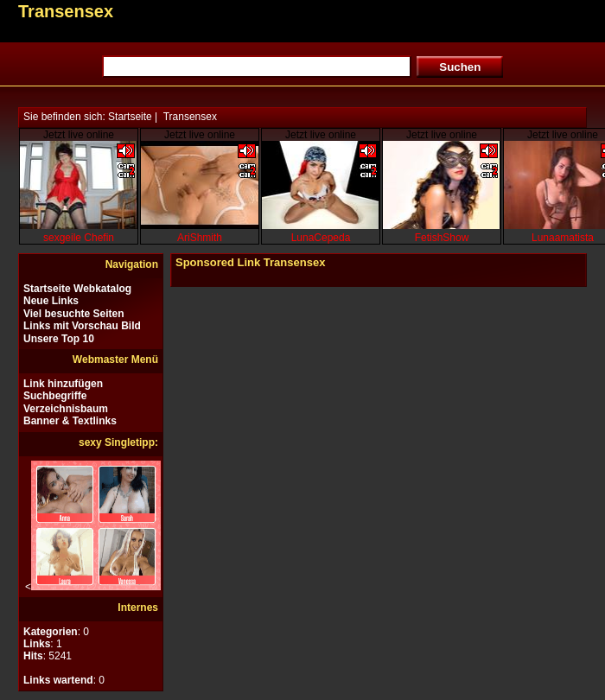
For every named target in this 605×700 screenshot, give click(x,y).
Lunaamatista (563, 238)
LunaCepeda (321, 238)
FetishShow (442, 238)
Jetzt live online (79, 135)
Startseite (130, 117)
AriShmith (200, 238)
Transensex (190, 117)
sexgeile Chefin (79, 238)
